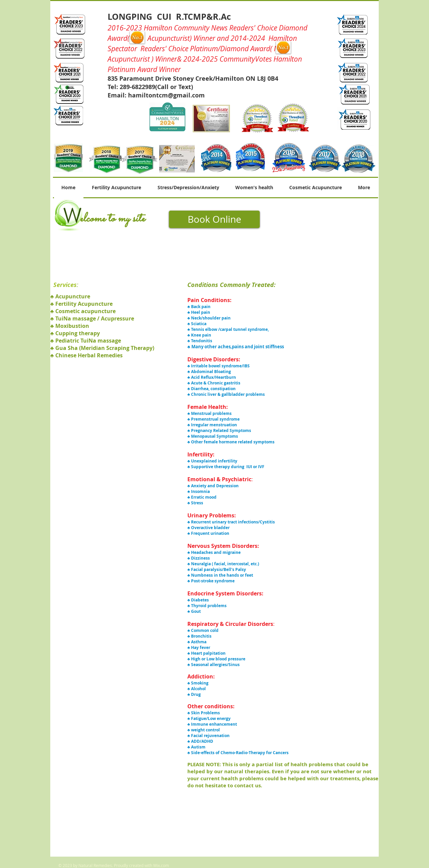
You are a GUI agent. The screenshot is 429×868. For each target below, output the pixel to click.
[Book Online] (214, 219)
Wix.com (161, 865)
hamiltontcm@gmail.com (166, 95)
